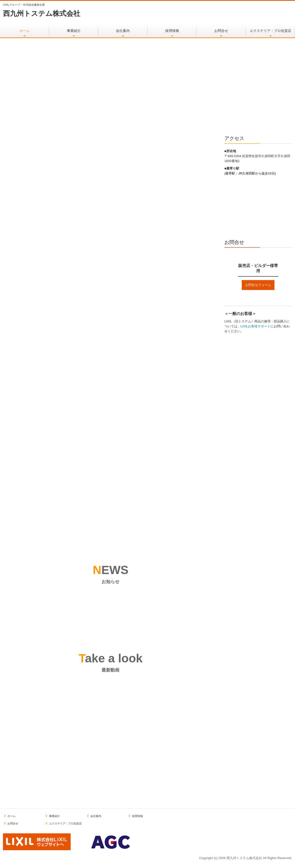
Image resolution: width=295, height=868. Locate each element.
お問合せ (221, 31)
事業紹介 (74, 31)
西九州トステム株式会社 (42, 13)
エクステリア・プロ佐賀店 (270, 31)
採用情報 (172, 31)
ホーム (25, 31)
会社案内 (123, 31)
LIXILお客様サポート (255, 326)
